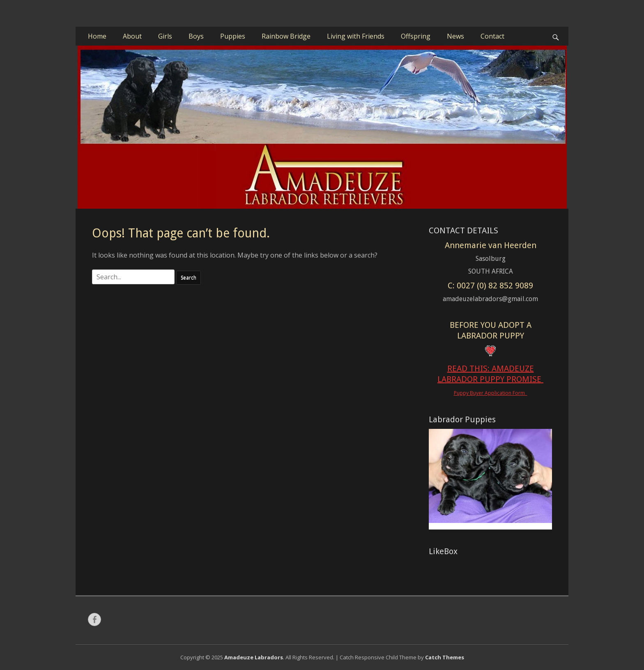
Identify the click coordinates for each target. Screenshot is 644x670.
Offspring (416, 36)
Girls (165, 36)
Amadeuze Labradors (254, 657)
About (132, 36)
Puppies (233, 36)
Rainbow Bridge (286, 36)
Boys (196, 36)
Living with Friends (356, 36)
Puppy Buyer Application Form (491, 393)
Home (97, 36)
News (455, 36)
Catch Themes (445, 657)
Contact (492, 36)
